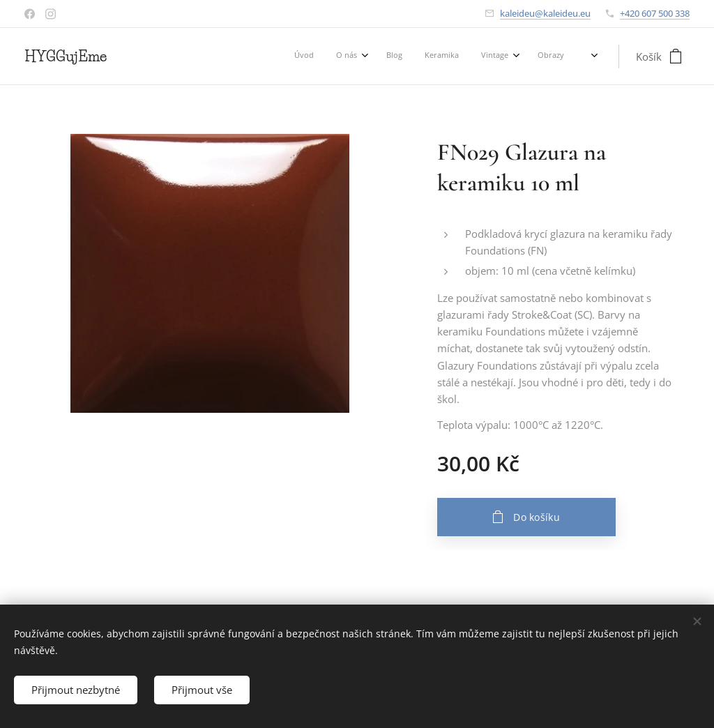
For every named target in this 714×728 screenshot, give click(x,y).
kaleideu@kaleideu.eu (545, 13)
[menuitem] (420, 56)
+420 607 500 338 (655, 13)
